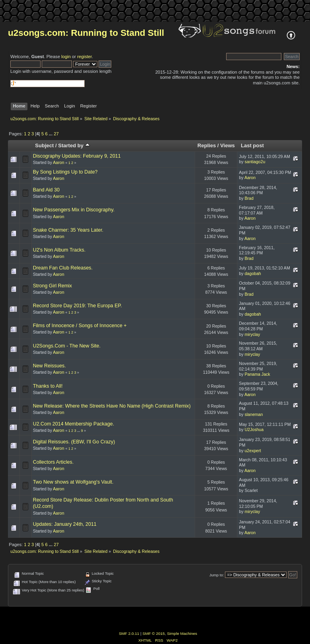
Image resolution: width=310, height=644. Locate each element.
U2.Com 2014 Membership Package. (74, 424)
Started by (74, 145)
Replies (207, 145)
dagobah (253, 273)
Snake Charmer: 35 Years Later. (68, 230)
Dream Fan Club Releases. (63, 268)
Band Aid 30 (46, 190)
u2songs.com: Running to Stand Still (86, 33)
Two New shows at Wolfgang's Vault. (73, 482)
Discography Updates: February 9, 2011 (77, 156)
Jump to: (217, 575)
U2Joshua (254, 429)
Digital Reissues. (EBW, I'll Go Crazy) (74, 442)
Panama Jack (257, 374)
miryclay (252, 334)
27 (56, 134)
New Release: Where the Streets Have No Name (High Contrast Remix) (112, 406)
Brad (249, 198)
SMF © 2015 (154, 633)
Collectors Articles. (53, 462)
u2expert (253, 451)
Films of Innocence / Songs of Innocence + (80, 326)
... (51, 134)
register (84, 57)
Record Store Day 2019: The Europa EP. (77, 306)
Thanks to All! (48, 386)
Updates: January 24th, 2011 (65, 524)
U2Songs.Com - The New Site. (67, 346)
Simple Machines (182, 633)
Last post (252, 145)
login (66, 57)
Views (228, 145)
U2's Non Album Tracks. (59, 250)
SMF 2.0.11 (129, 633)
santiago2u (255, 162)
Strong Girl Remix (52, 286)
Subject (44, 145)
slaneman (254, 414)
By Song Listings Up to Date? (65, 172)
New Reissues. (49, 366)
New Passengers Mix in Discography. (74, 210)
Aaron (58, 162)
